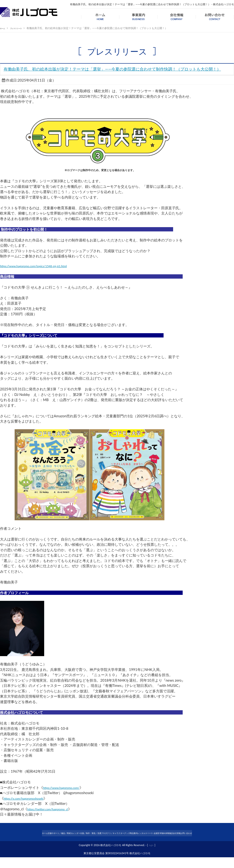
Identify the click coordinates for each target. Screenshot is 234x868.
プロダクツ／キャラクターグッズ (123, 840)
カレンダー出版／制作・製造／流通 (77, 840)
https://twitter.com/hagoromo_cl (53, 817)
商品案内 (153, 840)
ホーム (4, 28)
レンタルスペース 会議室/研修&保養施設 (188, 840)
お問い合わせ (117, 845)
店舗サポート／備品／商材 (35, 840)
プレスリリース (22, 28)
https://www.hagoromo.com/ (66, 796)
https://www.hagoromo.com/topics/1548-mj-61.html (42, 274)
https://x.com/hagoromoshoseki (28, 806)
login (151, 856)
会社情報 (223, 840)
